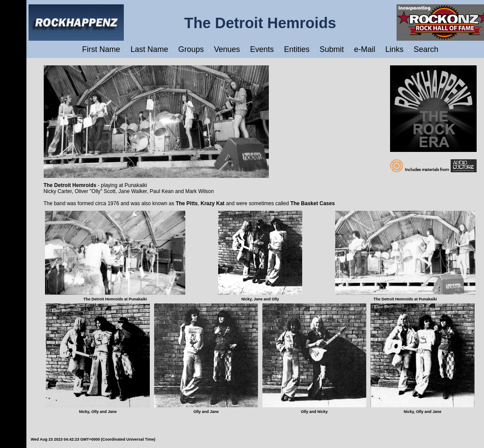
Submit (332, 49)
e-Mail (365, 49)
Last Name (149, 49)
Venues (227, 49)
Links (394, 49)
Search (426, 49)
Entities (297, 49)
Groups (191, 49)
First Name (101, 49)
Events (262, 49)
